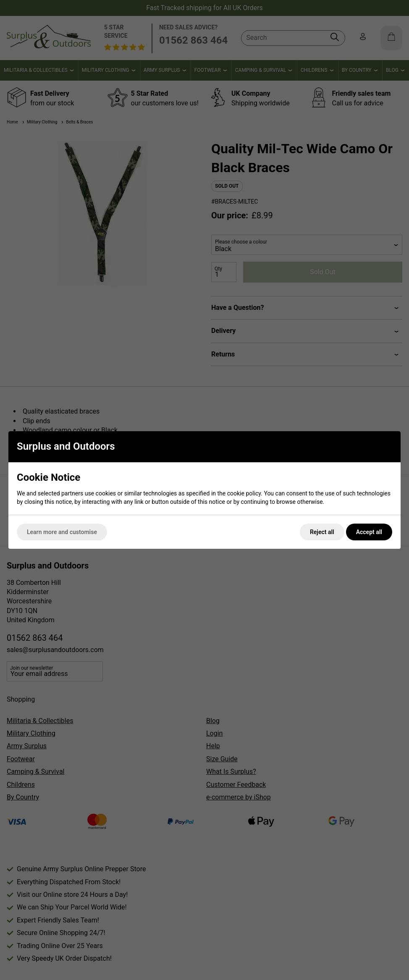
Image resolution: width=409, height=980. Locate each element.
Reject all (322, 532)
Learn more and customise (62, 532)
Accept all (369, 532)
